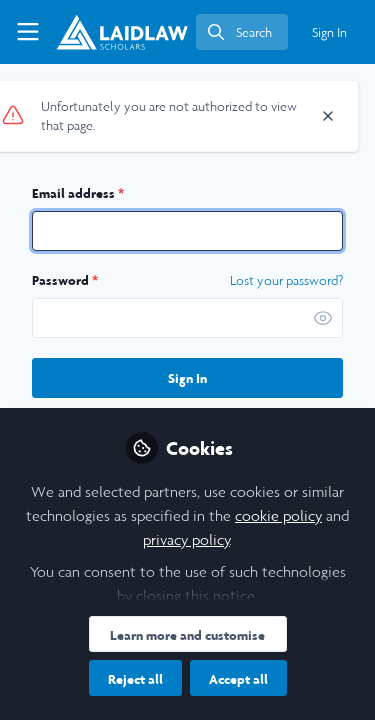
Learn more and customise (187, 635)
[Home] (122, 32)
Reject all (135, 679)
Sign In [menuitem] (329, 32)
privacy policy (186, 539)
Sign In (187, 378)
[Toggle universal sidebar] (28, 32)
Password (65, 280)
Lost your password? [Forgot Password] (286, 281)
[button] (323, 318)
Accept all (238, 679)
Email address (78, 193)
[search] (242, 32)
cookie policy (278, 515)
